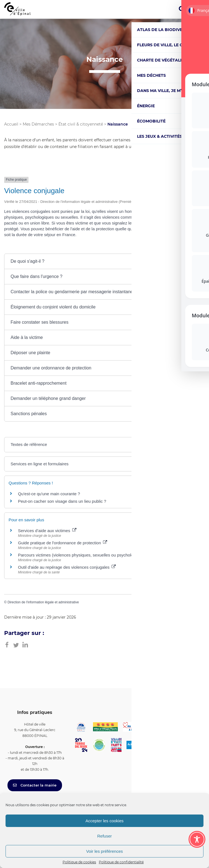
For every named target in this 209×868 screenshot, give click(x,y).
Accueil (11, 124)
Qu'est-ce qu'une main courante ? (49, 494)
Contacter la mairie (35, 785)
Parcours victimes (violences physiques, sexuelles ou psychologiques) (86, 555)
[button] (104, 261)
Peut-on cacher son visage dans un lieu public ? (62, 501)
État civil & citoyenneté (81, 124)
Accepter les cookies (105, 821)
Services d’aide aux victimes (47, 531)
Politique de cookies (79, 862)
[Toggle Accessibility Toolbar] (197, 839)
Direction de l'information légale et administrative (43, 602)
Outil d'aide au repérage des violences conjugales (67, 567)
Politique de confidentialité (121, 862)
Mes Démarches (38, 124)
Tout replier (158, 248)
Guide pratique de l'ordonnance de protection (63, 543)
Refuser (104, 836)
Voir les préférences (104, 851)
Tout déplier (191, 248)
